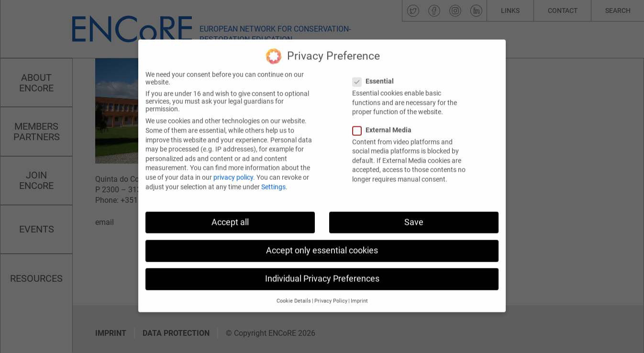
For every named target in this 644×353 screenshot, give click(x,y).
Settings (273, 173)
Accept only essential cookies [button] (322, 237)
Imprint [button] (359, 288)
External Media (385, 116)
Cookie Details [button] (294, 288)
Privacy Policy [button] (331, 288)
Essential (376, 68)
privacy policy (233, 164)
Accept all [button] (230, 209)
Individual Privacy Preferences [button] (322, 265)
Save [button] (414, 209)
